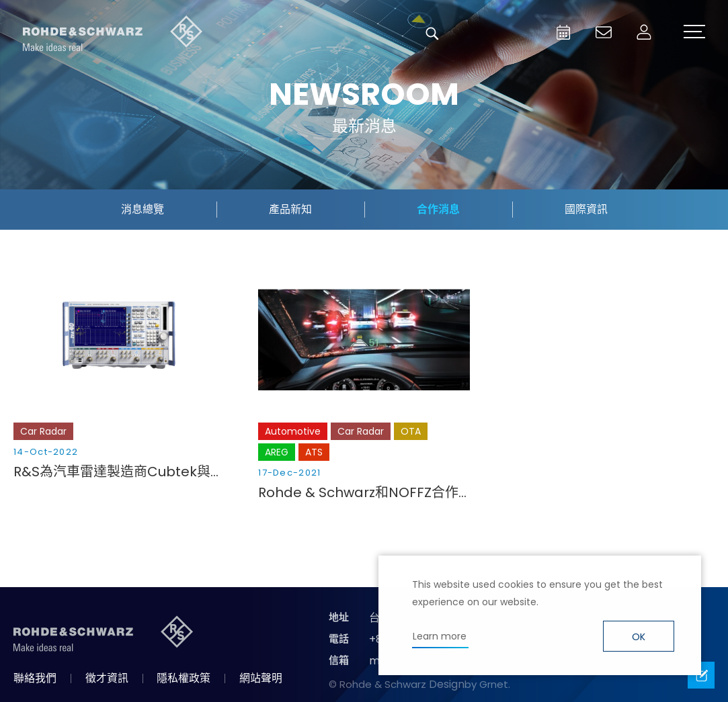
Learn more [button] (440, 636)
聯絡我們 (35, 678)
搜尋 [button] (432, 34)
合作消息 (438, 209)
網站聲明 (261, 678)
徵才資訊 (107, 678)
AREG (277, 452)
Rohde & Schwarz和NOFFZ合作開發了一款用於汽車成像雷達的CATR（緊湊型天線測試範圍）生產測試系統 (364, 492)
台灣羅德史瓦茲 (113, 34)
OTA (411, 431)
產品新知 (290, 209)
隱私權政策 (184, 678)
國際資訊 (586, 209)
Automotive (293, 431)
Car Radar (43, 431)
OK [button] (639, 637)
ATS (314, 452)
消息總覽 (143, 209)
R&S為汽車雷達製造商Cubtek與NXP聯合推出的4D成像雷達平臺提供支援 (119, 472)
